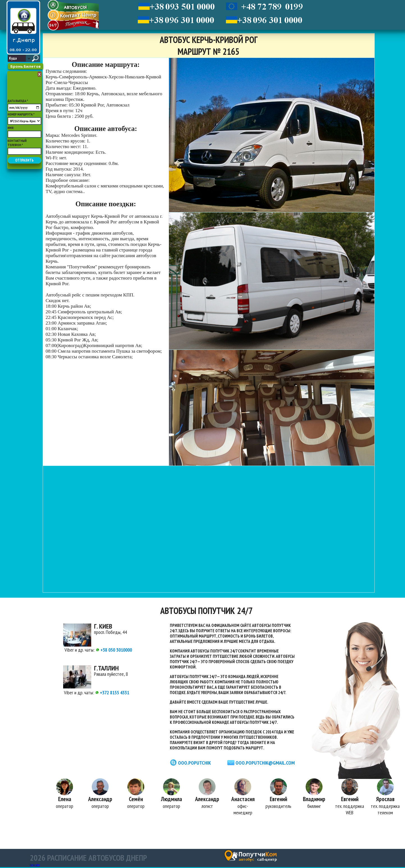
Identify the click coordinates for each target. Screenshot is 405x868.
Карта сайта (35, 866)
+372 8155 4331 (112, 693)
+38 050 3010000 (114, 650)
